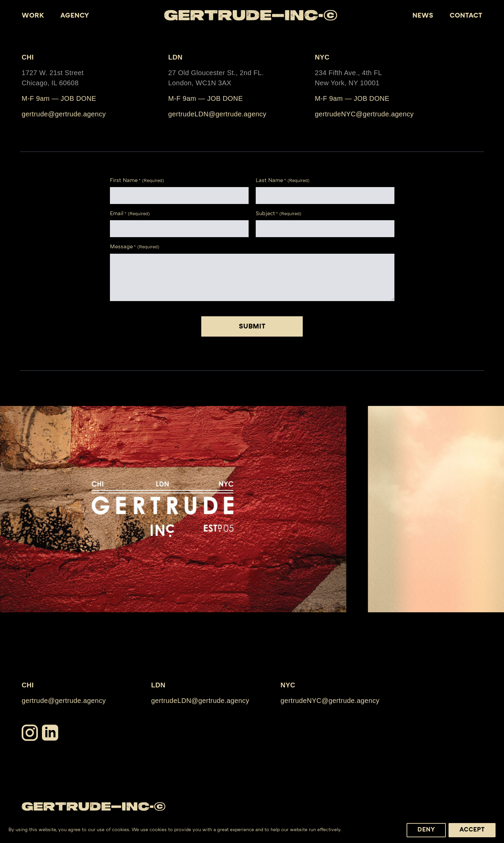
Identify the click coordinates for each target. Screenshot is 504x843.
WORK (33, 16)
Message (135, 247)
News (423, 16)
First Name (137, 181)
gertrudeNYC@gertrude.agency (364, 114)
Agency (75, 16)
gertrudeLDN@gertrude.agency (217, 114)
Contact (466, 16)
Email (130, 214)
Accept (472, 830)
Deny (426, 830)
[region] (252, 828)
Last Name (283, 181)
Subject (279, 214)
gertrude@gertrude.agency (64, 114)
